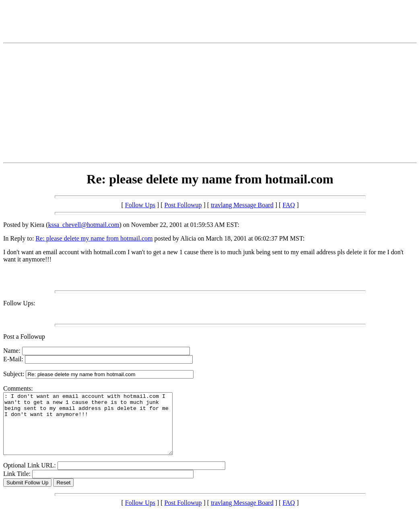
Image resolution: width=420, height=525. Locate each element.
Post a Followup (24, 337)
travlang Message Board (242, 205)
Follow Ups (140, 205)
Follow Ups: (19, 303)
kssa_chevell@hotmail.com (84, 225)
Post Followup (183, 205)
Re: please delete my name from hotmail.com (94, 238)
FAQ (289, 205)
